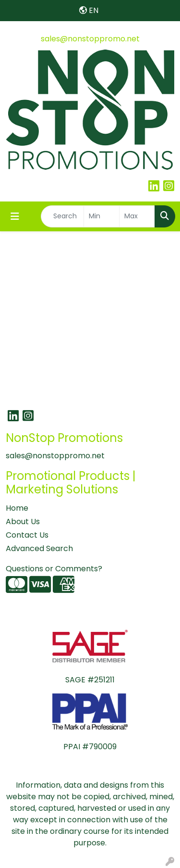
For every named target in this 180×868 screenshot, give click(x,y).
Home (17, 508)
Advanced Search (39, 548)
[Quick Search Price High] (137, 216)
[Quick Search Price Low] (102, 216)
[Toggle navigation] (15, 216)
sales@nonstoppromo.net (90, 39)
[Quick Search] (62, 216)
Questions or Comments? (54, 569)
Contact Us (27, 535)
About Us (23, 522)
